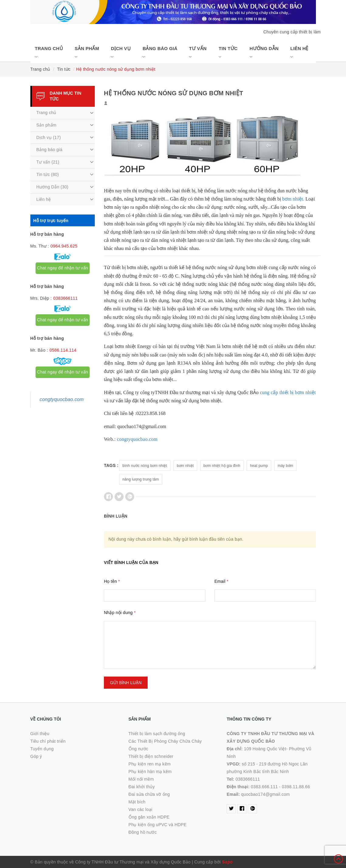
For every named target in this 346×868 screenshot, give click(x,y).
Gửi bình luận (126, 683)
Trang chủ (49, 52)
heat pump (259, 466)
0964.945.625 (64, 246)
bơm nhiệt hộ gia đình (222, 466)
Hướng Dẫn (264, 52)
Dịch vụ (121, 52)
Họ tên (112, 581)
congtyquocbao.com (137, 439)
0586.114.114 (63, 350)
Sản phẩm (87, 52)
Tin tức (228, 52)
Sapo (227, 862)
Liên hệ (299, 52)
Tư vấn (198, 52)
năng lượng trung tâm (141, 479)
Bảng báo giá (160, 52)
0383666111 (65, 298)
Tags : (111, 465)
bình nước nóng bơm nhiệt (145, 466)
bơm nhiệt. (293, 199)
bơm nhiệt (185, 466)
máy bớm (285, 466)
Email (221, 581)
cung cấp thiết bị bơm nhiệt (288, 392)
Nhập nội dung (120, 613)
